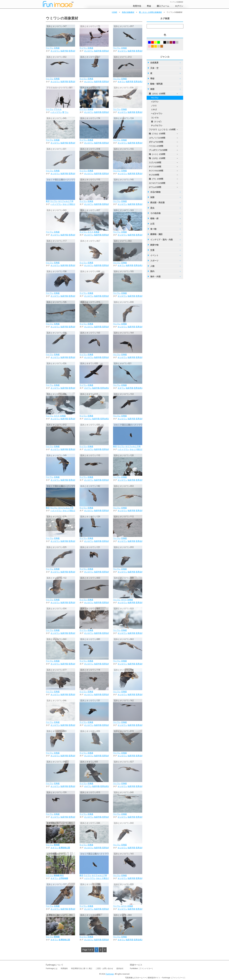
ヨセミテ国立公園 (70, 204)
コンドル (155, 118)
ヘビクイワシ (157, 114)
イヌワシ (155, 102)
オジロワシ (55, 51)
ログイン (179, 6)
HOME (114, 12)
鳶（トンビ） (157, 122)
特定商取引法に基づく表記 (82, 968)
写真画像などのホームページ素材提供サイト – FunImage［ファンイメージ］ (156, 978)
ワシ (67, 112)
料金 (149, 6)
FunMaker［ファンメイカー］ (142, 968)
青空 (48, 201)
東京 (62, 875)
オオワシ (122, 82)
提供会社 (120, 968)
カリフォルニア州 (66, 201)
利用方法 (137, 6)
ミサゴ (154, 110)
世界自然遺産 (74, 51)
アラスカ (58, 109)
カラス (90, 232)
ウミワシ (50, 48)
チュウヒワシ (157, 125)
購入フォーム (163, 6)
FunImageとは (52, 968)
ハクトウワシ (56, 112)
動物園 (57, 845)
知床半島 (64, 51)
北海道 (57, 48)
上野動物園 (63, 878)
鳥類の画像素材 (128, 12)
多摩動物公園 (64, 848)
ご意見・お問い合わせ (104, 968)
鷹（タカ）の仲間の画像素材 (150, 12)
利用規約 (64, 968)
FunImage (110, 974)
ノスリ (154, 106)
